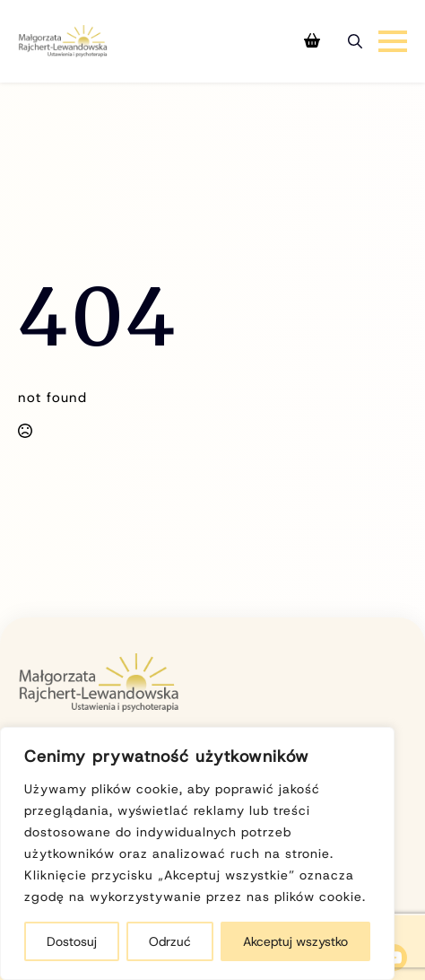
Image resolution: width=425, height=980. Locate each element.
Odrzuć (170, 941)
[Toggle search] (355, 41)
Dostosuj (72, 941)
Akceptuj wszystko (295, 941)
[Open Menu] (393, 41)
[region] (197, 853)
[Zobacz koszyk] (312, 41)
